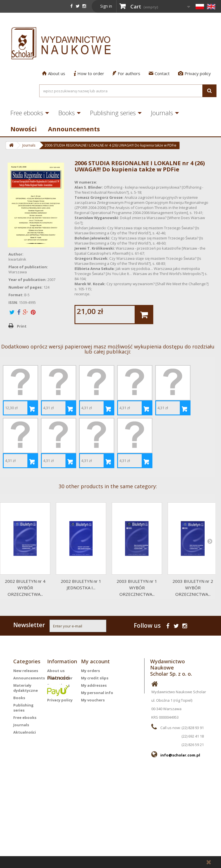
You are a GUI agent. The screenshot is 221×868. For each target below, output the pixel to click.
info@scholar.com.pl (180, 755)
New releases (26, 671)
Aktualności (25, 732)
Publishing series (113, 113)
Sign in (106, 6)
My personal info (97, 693)
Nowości (24, 129)
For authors (126, 73)
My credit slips (95, 678)
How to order (89, 73)
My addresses (94, 685)
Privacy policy (194, 73)
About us (54, 73)
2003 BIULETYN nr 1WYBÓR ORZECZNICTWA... (137, 588)
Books (67, 113)
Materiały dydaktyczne (26, 688)
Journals (162, 113)
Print (22, 326)
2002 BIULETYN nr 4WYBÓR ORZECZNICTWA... (25, 588)
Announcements (74, 129)
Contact (159, 73)
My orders (90, 671)
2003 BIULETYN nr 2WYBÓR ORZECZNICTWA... (193, 588)
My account (95, 661)
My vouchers (93, 700)
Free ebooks (27, 113)
